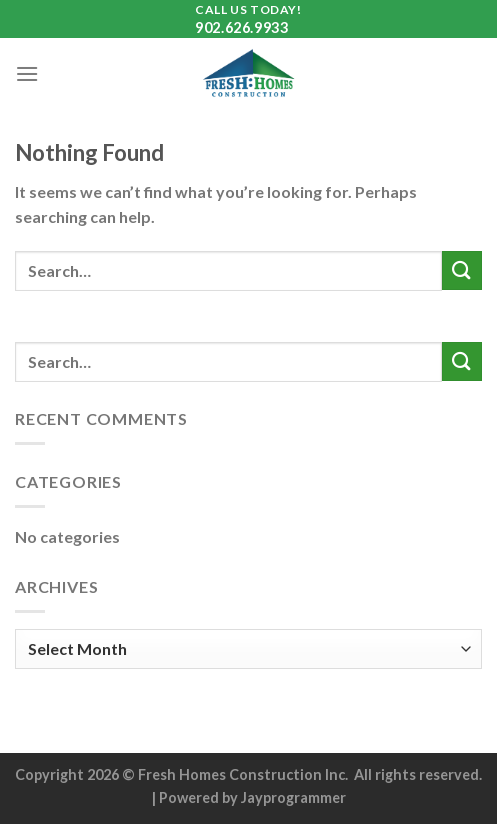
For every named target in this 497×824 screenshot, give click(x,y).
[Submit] (462, 270)
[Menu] (27, 73)
